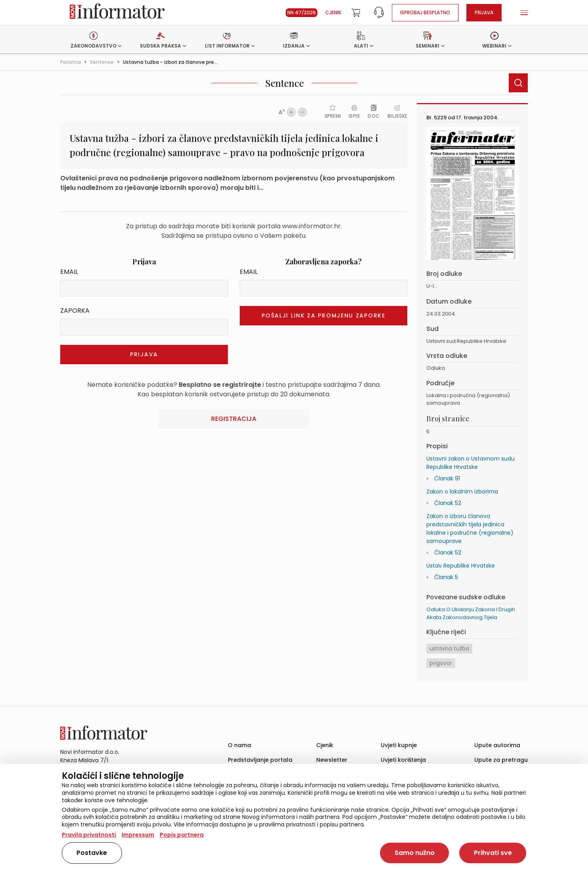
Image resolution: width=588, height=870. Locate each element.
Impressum (138, 835)
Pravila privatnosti (89, 835)
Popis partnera (182, 835)
